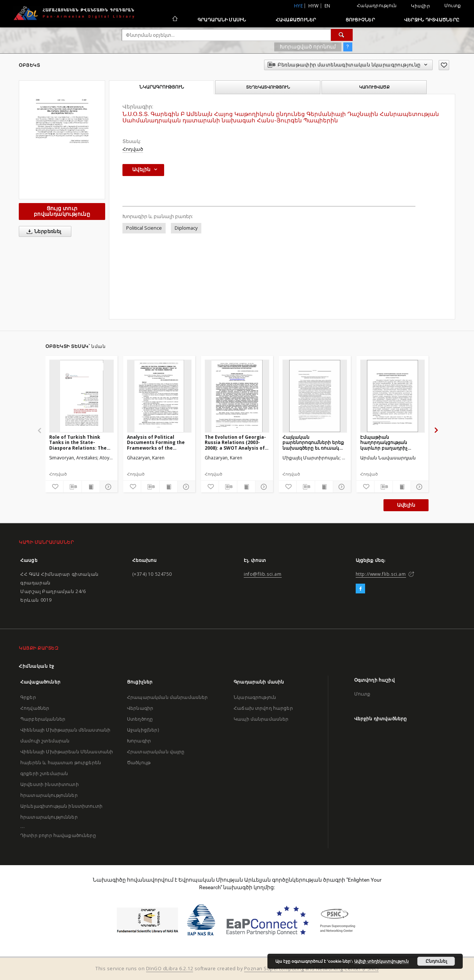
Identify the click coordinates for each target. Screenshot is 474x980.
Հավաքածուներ (296, 20)
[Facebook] (360, 589)
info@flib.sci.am (263, 574)
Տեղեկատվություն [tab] (268, 87)
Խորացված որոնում (308, 47)
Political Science (144, 228)
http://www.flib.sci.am (381, 574)
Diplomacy (186, 228)
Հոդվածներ (35, 708)
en (328, 6)
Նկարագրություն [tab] (162, 87)
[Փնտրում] (342, 35)
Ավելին (406, 505)
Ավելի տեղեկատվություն (381, 961)
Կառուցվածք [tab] (374, 87)
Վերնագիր (140, 708)
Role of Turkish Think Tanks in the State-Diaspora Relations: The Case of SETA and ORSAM (78, 442)
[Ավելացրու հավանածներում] (444, 65)
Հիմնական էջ (37, 666)
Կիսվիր (420, 6)
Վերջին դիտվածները (432, 20)
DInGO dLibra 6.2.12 (170, 969)
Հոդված (133, 149)
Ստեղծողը (140, 719)
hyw (314, 6)
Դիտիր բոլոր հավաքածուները (58, 835)
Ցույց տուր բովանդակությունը (62, 211)
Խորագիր (139, 741)
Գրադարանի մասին (222, 20)
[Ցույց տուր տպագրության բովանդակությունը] (91, 487)
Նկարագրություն (255, 697)
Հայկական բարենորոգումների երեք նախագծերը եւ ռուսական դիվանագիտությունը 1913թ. (315, 442)
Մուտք (453, 5)
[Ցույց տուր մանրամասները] (108, 487)
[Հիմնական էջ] (174, 20)
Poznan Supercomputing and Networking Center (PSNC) (311, 969)
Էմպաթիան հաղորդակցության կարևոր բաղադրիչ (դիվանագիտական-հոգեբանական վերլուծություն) (385, 442)
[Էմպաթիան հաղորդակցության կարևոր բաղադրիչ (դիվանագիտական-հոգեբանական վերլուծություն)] (392, 396)
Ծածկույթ (139, 762)
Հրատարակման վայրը (156, 752)
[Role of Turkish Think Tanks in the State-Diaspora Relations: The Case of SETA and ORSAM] (82, 396)
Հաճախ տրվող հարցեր (263, 708)
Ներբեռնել (43, 232)
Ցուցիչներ (360, 20)
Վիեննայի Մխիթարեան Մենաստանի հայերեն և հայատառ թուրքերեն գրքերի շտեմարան (67, 762)
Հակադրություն (377, 5)
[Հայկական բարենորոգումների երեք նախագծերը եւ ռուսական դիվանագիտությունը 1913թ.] (315, 396)
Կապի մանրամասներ (261, 719)
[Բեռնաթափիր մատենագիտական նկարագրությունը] (72, 487)
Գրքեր (28, 697)
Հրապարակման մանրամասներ (167, 697)
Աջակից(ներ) (143, 730)
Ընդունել (436, 961)
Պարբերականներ (43, 719)
